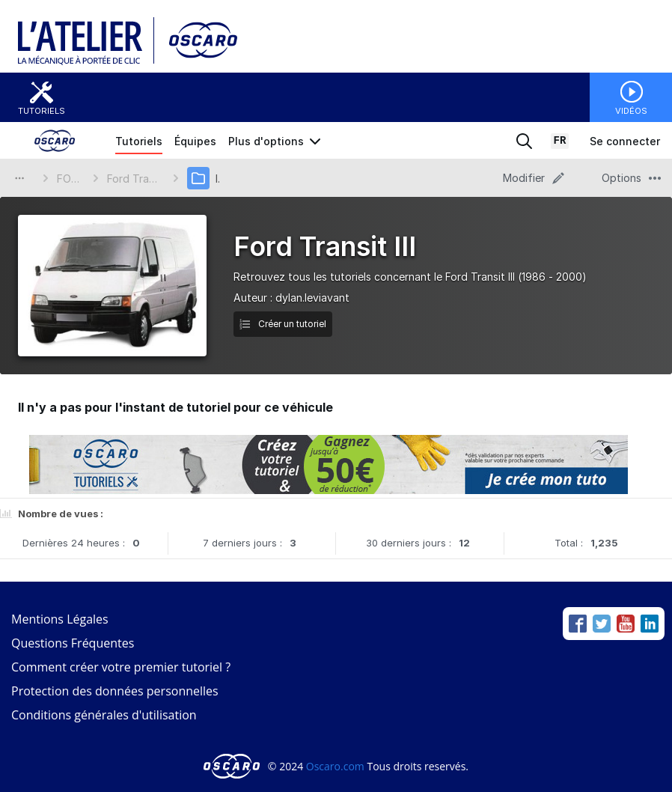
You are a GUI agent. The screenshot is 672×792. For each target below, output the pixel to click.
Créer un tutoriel (283, 324)
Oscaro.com (335, 766)
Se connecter (625, 141)
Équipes (195, 141)
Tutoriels (42, 111)
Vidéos (631, 111)
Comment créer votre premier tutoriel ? (121, 667)
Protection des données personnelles (115, 691)
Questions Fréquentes (73, 643)
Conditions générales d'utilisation (104, 715)
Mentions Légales (60, 619)
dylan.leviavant (312, 298)
